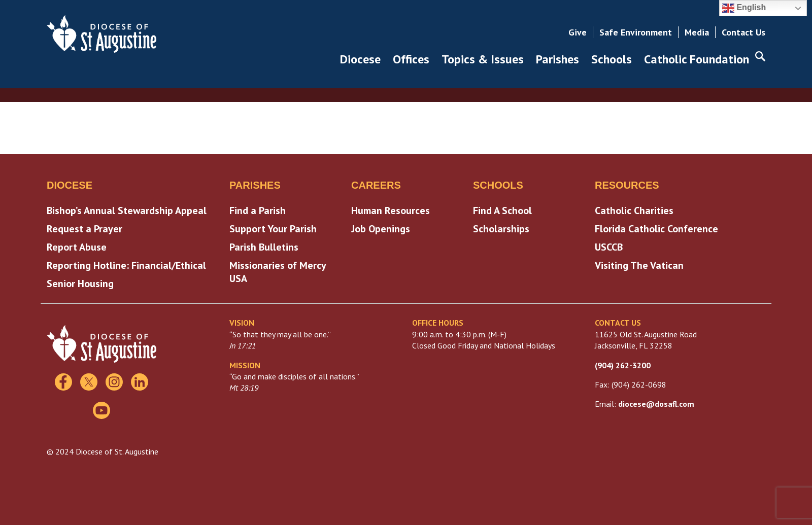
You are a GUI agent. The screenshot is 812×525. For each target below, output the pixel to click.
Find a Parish (258, 211)
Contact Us (743, 32)
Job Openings (381, 229)
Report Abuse (77, 247)
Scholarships (501, 229)
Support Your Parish (273, 229)
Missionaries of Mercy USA (278, 272)
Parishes (557, 59)
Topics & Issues (483, 59)
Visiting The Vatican (639, 265)
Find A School (502, 211)
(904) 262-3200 (623, 365)
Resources (627, 185)
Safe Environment (636, 32)
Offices (411, 59)
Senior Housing (80, 284)
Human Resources (391, 211)
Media (697, 32)
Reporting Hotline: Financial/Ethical (126, 265)
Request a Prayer (84, 229)
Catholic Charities (634, 211)
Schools (612, 59)
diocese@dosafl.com (656, 404)
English (744, 8)
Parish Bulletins (264, 247)
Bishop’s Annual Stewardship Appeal (127, 211)
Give (578, 32)
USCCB (609, 247)
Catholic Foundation (697, 59)
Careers (376, 185)
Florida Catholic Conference (656, 229)
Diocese (360, 59)
